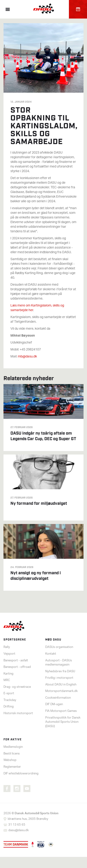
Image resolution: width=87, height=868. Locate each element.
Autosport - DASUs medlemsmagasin (59, 663)
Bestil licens (12, 754)
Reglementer (12, 767)
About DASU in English (61, 685)
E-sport (9, 693)
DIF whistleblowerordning (21, 774)
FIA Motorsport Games (61, 711)
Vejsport (9, 654)
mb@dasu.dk (27, 357)
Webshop (10, 760)
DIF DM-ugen (54, 704)
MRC (7, 680)
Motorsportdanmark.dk (61, 691)
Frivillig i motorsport (59, 678)
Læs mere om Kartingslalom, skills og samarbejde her (37, 308)
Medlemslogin (13, 747)
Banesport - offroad (17, 667)
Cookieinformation (58, 698)
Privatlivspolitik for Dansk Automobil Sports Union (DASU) (63, 722)
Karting (8, 674)
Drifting (9, 707)
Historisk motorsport (18, 713)
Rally (7, 647)
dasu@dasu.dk (19, 830)
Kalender (78, 9)
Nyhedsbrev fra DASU (60, 671)
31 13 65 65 (17, 825)
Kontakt (51, 654)
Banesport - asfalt (16, 661)
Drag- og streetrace (17, 687)
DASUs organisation (59, 647)
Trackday (10, 700)
